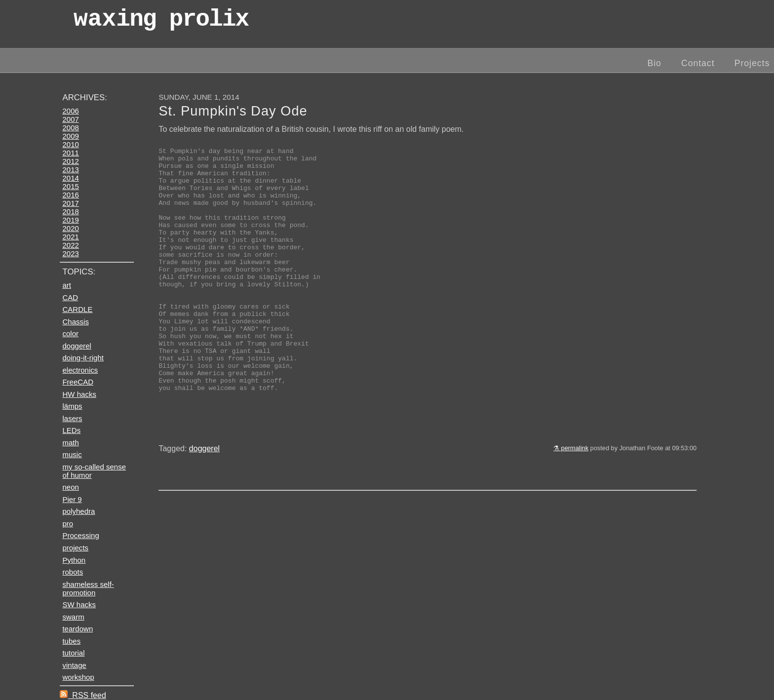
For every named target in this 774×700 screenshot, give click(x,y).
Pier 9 (72, 499)
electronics (80, 370)
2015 (70, 186)
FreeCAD (78, 382)
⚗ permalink (571, 503)
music (72, 454)
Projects (752, 63)
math (70, 443)
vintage (74, 665)
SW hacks (79, 604)
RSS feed (83, 695)
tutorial (73, 653)
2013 (70, 170)
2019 (70, 220)
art (67, 285)
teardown (77, 629)
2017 (70, 203)
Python (74, 560)
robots (73, 572)
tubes (71, 641)
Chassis (75, 322)
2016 (70, 195)
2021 (70, 237)
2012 (70, 161)
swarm (73, 617)
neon (70, 487)
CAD (70, 297)
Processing (80, 535)
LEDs (71, 430)
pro (68, 524)
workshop (78, 677)
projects (75, 548)
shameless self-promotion (88, 588)
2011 (70, 153)
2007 (70, 119)
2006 (70, 111)
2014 (70, 178)
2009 (70, 136)
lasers (72, 418)
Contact (698, 63)
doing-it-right (83, 358)
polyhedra (78, 511)
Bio (654, 63)
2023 (70, 253)
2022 (70, 245)
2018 (70, 212)
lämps (72, 406)
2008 (70, 128)
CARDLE (77, 309)
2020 (70, 228)
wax (161, 22)
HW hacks (79, 394)
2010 (70, 144)
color (70, 333)
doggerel (204, 503)
